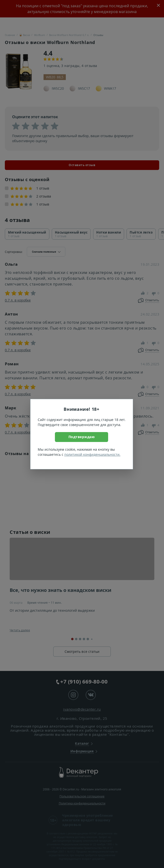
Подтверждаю (82, 437)
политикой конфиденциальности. (92, 454)
